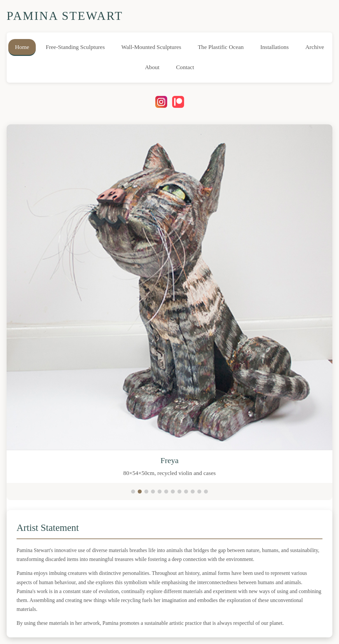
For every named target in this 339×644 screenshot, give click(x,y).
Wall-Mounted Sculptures (151, 47)
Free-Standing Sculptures (75, 47)
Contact (185, 67)
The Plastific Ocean (221, 47)
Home (22, 47)
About (152, 67)
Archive (315, 47)
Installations (274, 47)
